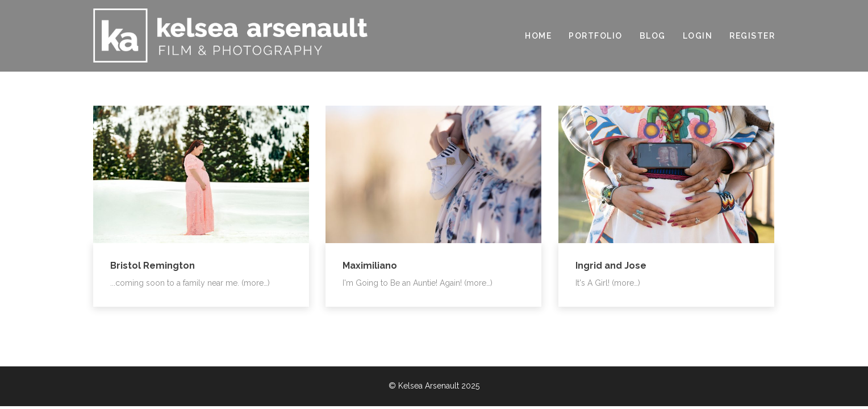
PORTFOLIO (596, 36)
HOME (538, 36)
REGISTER (752, 36)
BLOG (653, 36)
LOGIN (698, 36)
